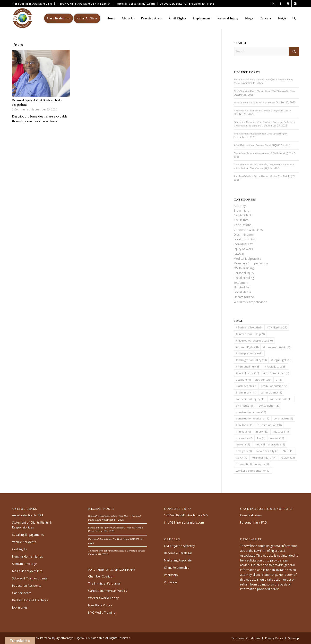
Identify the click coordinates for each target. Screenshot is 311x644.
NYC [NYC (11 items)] (288, 451)
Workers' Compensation (251, 302)
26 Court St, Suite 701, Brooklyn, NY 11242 (187, 4)
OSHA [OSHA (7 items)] (241, 457)
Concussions (242, 225)
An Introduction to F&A (28, 515)
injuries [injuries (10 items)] (243, 431)
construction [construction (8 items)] (269, 406)
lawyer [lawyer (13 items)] (243, 444)
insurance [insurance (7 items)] (244, 438)
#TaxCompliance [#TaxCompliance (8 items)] (276, 373)
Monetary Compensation (251, 263)
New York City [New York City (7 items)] (267, 451)
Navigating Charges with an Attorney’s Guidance (258, 153)
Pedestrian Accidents (27, 586)
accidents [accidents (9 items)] (263, 380)
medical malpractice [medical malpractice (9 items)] (270, 444)
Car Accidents (22, 593)
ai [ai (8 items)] (279, 380)
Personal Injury (244, 273)
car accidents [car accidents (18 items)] (281, 399)
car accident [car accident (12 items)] (271, 392)
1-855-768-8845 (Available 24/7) (32, 4)
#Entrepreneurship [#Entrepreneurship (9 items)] (250, 334)
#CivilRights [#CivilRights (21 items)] (277, 327)
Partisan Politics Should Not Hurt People (254, 103)
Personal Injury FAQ (254, 523)
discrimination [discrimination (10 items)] (270, 425)
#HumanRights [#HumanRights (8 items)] (247, 347)
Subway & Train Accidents (30, 578)
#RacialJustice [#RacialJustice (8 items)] (276, 366)
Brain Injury (242, 211)
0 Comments (20, 109)
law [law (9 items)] (261, 438)
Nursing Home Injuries (27, 556)
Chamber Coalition (101, 576)
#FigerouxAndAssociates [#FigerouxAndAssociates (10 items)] (254, 340)
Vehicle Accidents (24, 542)
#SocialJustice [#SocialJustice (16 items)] (247, 373)
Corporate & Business (249, 230)
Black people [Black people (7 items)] (246, 386)
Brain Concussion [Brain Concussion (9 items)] (274, 386)
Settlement (241, 283)
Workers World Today (103, 598)
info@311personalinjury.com (136, 4)
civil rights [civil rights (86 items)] (245, 406)
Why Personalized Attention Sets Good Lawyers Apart (260, 134)
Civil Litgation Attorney (179, 546)
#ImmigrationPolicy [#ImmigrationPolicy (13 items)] (251, 360)
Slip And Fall (242, 287)
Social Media (242, 292)
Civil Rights (241, 220)
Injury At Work (243, 249)
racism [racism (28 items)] (288, 457)
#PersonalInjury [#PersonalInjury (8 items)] (248, 366)
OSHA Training (244, 268)
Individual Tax (243, 244)
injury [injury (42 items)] (262, 431)
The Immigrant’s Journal (104, 583)
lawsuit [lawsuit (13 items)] (277, 438)
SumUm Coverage (25, 564)
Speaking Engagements (28, 535)
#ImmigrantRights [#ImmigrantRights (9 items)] (276, 347)
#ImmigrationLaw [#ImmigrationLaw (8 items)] (249, 353)
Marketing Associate (178, 560)
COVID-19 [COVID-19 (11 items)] (245, 425)
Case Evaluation (251, 515)
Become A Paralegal (178, 553)
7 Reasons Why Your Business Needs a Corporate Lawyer (262, 111)
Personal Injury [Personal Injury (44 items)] (264, 457)
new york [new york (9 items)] (244, 451)
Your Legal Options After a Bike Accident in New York (260, 176)
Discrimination (244, 235)
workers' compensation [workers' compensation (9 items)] (253, 471)
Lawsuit (239, 254)
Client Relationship (177, 568)
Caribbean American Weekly (108, 591)
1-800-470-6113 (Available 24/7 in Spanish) (84, 4)
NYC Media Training (102, 613)
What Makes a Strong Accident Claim (252, 145)
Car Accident (242, 215)
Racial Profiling (244, 278)
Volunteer (171, 582)
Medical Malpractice (247, 259)
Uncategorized (244, 297)
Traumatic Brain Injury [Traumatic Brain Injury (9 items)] (252, 464)
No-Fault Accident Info (27, 571)
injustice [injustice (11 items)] (281, 431)
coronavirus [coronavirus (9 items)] (283, 418)
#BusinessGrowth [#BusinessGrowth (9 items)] (249, 327)
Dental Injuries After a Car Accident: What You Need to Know (265, 91)
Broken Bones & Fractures (30, 600)
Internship (171, 575)
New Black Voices (100, 605)
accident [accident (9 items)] (243, 380)
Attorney (240, 206)
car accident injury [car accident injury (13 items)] (251, 399)
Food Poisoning (245, 239)
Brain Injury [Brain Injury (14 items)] (246, 392)
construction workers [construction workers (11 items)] (252, 418)
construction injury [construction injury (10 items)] (251, 412)
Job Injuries (20, 607)
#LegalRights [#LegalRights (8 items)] (281, 360)
